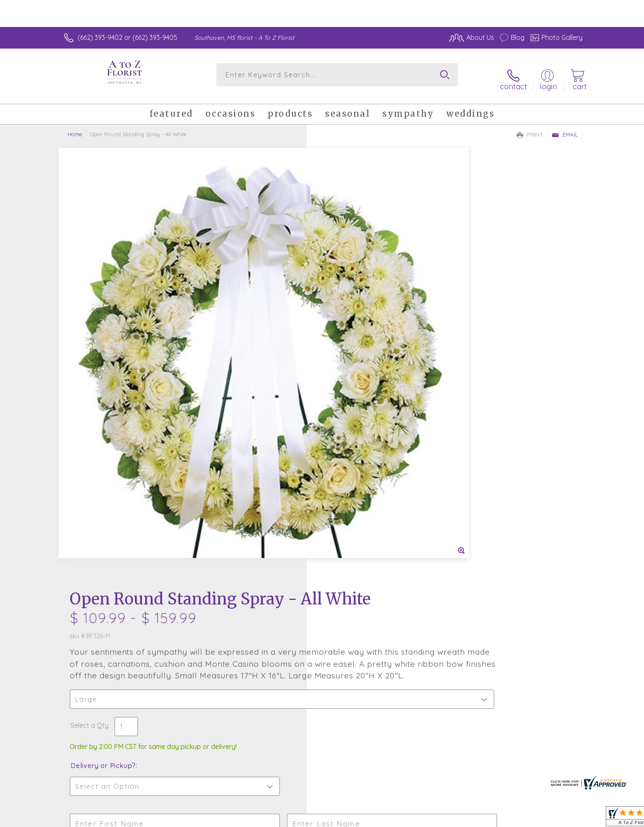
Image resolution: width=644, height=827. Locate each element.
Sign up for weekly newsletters (426, 560)
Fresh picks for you (250, 565)
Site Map (560, 819)
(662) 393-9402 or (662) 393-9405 (127, 37)
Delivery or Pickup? (356, 354)
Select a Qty (342, 314)
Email (565, 127)
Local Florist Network (509, 819)
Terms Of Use (401, 819)
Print (530, 127)
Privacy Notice (450, 819)
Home (75, 127)
